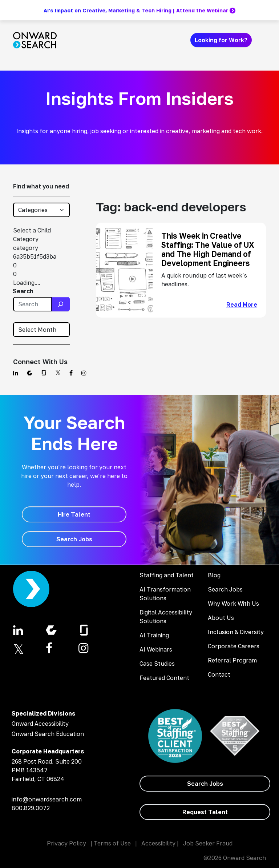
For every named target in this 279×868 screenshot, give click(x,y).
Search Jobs (225, 589)
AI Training (154, 635)
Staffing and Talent (167, 575)
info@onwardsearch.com (47, 799)
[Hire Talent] (74, 514)
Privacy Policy (66, 843)
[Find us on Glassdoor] (44, 373)
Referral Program (232, 660)
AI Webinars (156, 649)
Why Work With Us (233, 604)
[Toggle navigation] (262, 40)
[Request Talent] (205, 812)
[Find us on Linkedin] (16, 373)
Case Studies (157, 664)
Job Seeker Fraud (208, 843)
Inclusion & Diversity (236, 632)
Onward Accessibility (40, 724)
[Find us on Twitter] (58, 373)
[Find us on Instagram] (84, 373)
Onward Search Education (48, 734)
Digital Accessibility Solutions (166, 617)
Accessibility (158, 843)
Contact (219, 674)
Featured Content (164, 678)
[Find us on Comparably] (30, 373)
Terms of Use (112, 843)
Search (23, 291)
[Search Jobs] (74, 539)
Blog (214, 575)
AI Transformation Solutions (165, 594)
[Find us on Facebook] (71, 373)
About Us (221, 618)
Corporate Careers (234, 646)
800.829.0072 (31, 808)
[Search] (61, 304)
